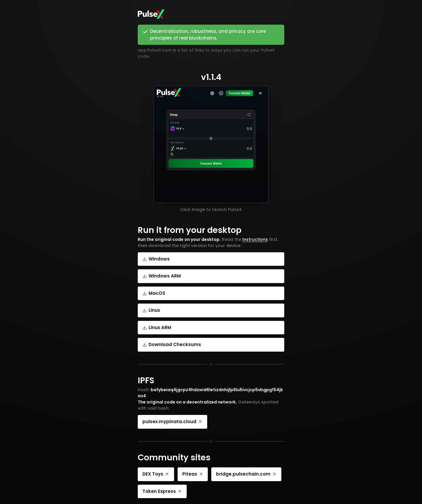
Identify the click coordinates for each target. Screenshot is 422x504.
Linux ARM (157, 327)
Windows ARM (162, 276)
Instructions (255, 239)
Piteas (193, 474)
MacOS (154, 293)
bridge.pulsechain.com (246, 474)
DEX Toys (156, 474)
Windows (156, 259)
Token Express (162, 491)
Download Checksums (172, 344)
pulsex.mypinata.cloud (172, 422)
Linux (151, 310)
